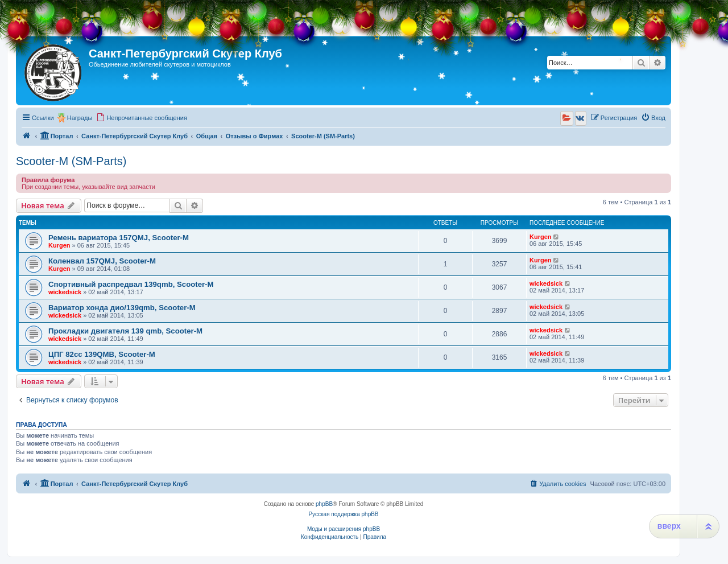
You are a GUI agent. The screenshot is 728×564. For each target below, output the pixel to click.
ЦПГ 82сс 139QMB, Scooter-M (102, 354)
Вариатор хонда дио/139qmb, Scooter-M (122, 308)
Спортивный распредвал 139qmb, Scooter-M (131, 284)
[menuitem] (142, 118)
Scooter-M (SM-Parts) (71, 161)
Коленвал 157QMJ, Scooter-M (102, 261)
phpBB (324, 504)
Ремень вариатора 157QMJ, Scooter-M (119, 238)
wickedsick (65, 292)
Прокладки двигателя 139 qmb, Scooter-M (125, 331)
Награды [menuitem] (80, 118)
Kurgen (59, 245)
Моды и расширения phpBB (344, 529)
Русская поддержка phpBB (343, 514)
